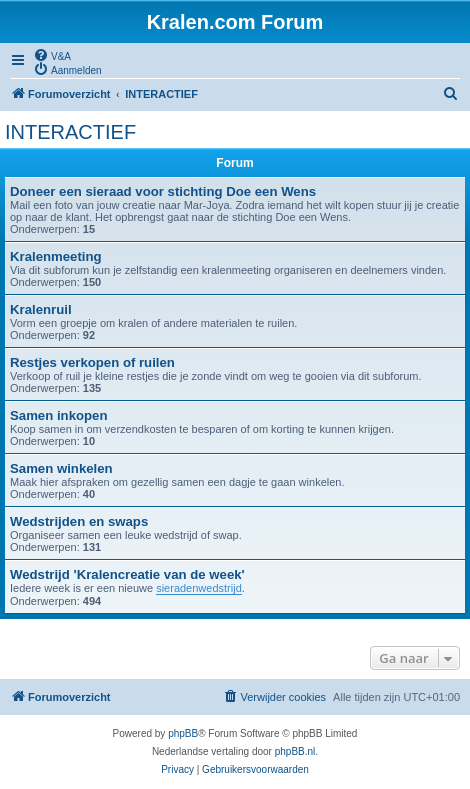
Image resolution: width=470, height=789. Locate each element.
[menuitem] (52, 55)
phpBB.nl (295, 751)
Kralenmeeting (56, 256)
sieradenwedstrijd (199, 588)
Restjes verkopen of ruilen (92, 362)
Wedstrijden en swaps (79, 521)
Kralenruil (41, 309)
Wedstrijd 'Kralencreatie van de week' (127, 574)
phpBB (183, 733)
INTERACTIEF (70, 132)
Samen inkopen (58, 415)
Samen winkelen (61, 468)
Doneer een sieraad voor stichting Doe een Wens (163, 191)
